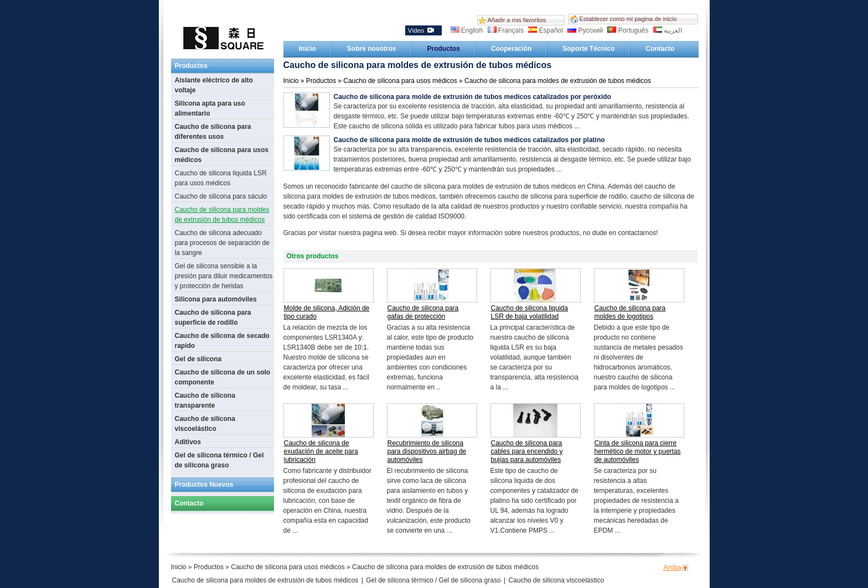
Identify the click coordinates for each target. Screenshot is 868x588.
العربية (668, 30)
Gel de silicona (198, 359)
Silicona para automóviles (216, 299)
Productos (444, 49)
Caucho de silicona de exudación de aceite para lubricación (321, 451)
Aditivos (188, 442)
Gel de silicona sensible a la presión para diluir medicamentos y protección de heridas (224, 276)
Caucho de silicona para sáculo (221, 196)
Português (629, 30)
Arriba (673, 568)
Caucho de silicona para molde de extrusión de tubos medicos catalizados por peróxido (472, 97)
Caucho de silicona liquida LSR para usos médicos (221, 178)
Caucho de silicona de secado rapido (222, 341)
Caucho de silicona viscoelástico (205, 424)
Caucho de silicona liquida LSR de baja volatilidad (529, 312)
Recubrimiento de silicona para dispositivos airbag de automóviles (427, 451)
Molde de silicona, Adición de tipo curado (327, 312)
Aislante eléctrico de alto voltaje (214, 85)
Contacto (660, 49)
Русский (586, 30)
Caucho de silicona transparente (205, 400)
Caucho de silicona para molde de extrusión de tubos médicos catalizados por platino (469, 140)
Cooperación (511, 49)
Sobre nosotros (372, 49)
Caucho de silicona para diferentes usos (213, 132)
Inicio (308, 49)
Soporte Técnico (588, 49)
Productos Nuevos (204, 485)
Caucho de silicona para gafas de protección (423, 312)
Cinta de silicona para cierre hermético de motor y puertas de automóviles (638, 451)
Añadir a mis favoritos (517, 20)
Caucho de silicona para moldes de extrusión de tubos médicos (222, 215)
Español (546, 30)
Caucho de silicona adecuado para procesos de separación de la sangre (222, 243)
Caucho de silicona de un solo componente (223, 377)
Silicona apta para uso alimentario (210, 108)
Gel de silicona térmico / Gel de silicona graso (219, 460)
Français (507, 30)
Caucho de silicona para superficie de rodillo (213, 318)
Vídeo (421, 30)
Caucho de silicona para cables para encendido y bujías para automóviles (527, 451)
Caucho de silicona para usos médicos (222, 155)
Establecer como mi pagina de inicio (628, 19)
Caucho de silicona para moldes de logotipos (630, 312)
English (468, 30)
